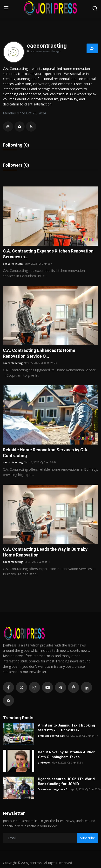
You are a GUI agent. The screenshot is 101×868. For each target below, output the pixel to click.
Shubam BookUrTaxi (51, 736)
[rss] (8, 700)
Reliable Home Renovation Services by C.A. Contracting (46, 453)
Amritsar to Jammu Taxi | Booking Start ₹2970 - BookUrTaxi (66, 728)
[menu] (6, 8)
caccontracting (13, 263)
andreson (44, 762)
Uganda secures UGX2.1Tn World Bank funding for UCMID (66, 781)
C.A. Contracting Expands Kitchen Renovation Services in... (48, 254)
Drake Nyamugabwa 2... (54, 789)
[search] (95, 8)
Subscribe (88, 838)
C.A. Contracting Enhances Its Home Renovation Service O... (39, 353)
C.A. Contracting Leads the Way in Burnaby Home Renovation (45, 552)
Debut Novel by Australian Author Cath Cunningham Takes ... (66, 755)
